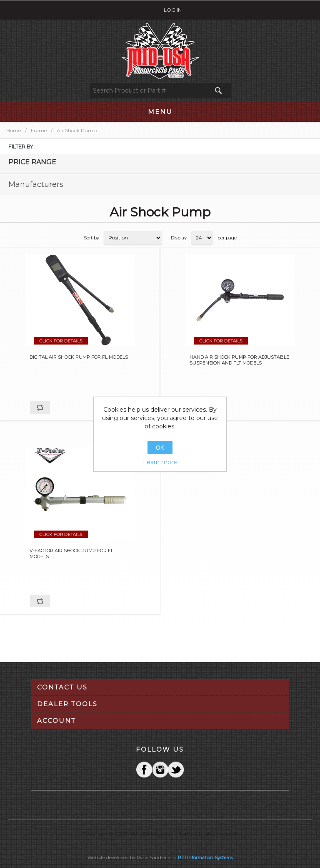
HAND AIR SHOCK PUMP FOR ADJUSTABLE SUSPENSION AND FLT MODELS (239, 360)
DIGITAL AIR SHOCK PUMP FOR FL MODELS (79, 357)
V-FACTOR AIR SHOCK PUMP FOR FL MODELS (71, 554)
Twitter (160, 770)
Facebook (144, 770)
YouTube (176, 770)
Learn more (160, 462)
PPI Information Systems (205, 858)
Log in (173, 10)
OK (160, 448)
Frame (39, 130)
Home (14, 130)
